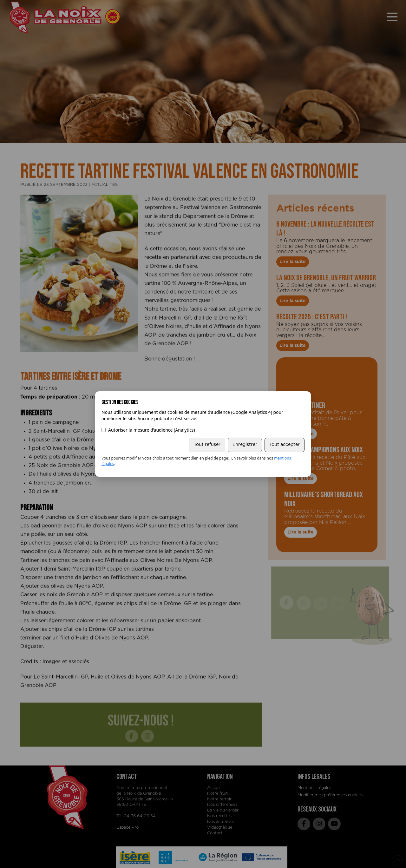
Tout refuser (207, 445)
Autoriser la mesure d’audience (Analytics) (148, 430)
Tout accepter (285, 445)
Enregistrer (245, 445)
